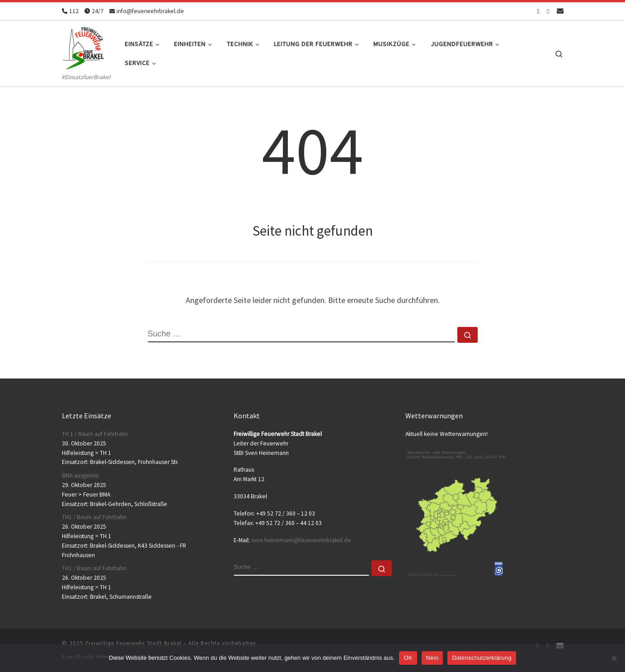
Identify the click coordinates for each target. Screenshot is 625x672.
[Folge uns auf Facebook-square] (538, 11)
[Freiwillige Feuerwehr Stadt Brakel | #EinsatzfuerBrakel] (84, 46)
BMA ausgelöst (80, 476)
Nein (432, 658)
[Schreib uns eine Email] (560, 11)
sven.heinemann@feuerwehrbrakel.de (301, 540)
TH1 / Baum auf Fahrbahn (94, 517)
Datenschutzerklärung (482, 658)
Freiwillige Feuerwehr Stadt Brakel (134, 643)
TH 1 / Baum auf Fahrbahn (95, 434)
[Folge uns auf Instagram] (548, 11)
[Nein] (614, 658)
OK (408, 658)
